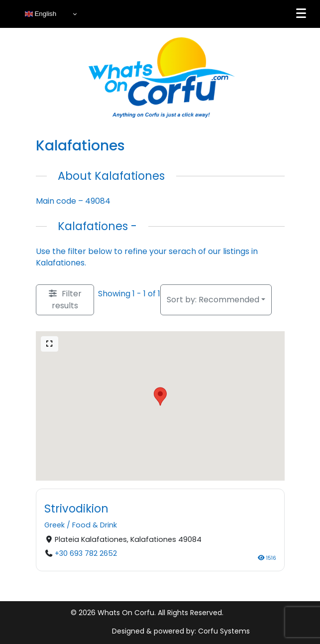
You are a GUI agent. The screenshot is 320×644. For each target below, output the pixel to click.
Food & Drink (95, 525)
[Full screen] (50, 344)
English (41, 14)
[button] (160, 396)
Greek (54, 525)
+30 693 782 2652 (85, 553)
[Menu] (301, 13)
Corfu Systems (224, 631)
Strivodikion (76, 509)
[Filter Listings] (65, 300)
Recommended (213, 300)
